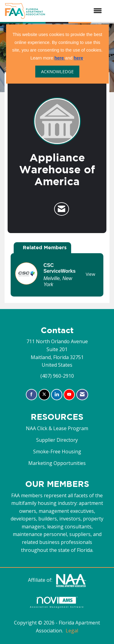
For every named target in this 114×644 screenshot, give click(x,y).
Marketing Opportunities (57, 463)
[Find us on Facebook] (31, 395)
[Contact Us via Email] (82, 395)
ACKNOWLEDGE (57, 72)
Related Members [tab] (45, 247)
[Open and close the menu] (77, 11)
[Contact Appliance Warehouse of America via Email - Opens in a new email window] (62, 209)
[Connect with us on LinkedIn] (57, 395)
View (90, 274)
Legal (72, 631)
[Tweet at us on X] (44, 395)
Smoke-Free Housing (57, 452)
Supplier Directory (57, 440)
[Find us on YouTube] (69, 395)
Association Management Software (57, 602)
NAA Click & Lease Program (57, 428)
